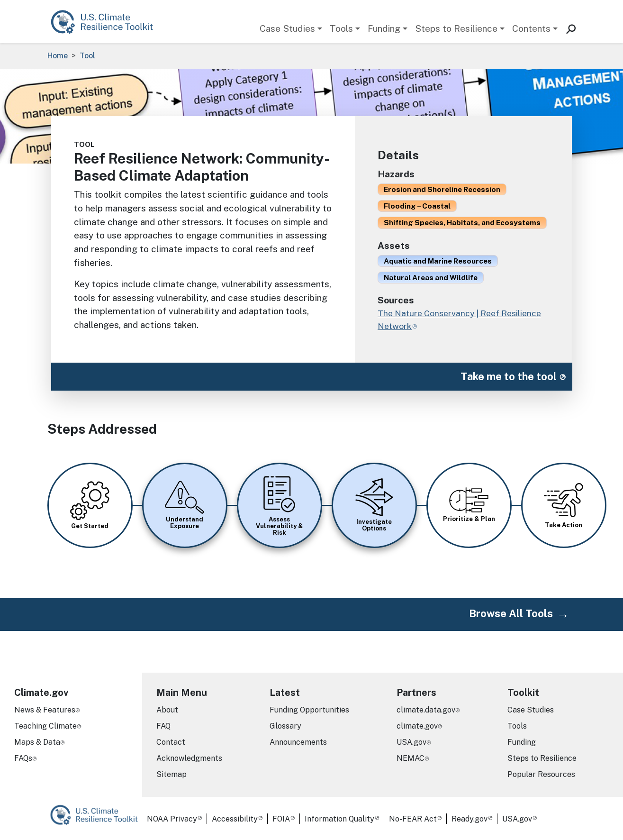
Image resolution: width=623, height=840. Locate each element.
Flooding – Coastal (417, 206)
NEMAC (411, 758)
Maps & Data (37, 742)
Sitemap (172, 774)
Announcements (298, 742)
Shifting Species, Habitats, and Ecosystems (462, 222)
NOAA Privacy (172, 819)
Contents (531, 28)
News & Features (45, 710)
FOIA (281, 819)
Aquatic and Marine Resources (438, 261)
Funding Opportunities (309, 710)
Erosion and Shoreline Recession (442, 189)
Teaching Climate (45, 726)
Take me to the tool (509, 376)
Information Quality (339, 819)
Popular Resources (541, 774)
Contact (171, 742)
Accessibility (235, 819)
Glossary (285, 726)
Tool (87, 56)
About (167, 710)
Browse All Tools (511, 613)
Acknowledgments (189, 758)
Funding (384, 28)
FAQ (163, 726)
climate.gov (417, 726)
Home (58, 56)
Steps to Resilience (456, 28)
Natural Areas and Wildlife (431, 277)
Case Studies (287, 28)
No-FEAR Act (413, 819)
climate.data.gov (426, 710)
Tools (341, 28)
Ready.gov (470, 819)
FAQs (23, 758)
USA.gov (411, 742)
